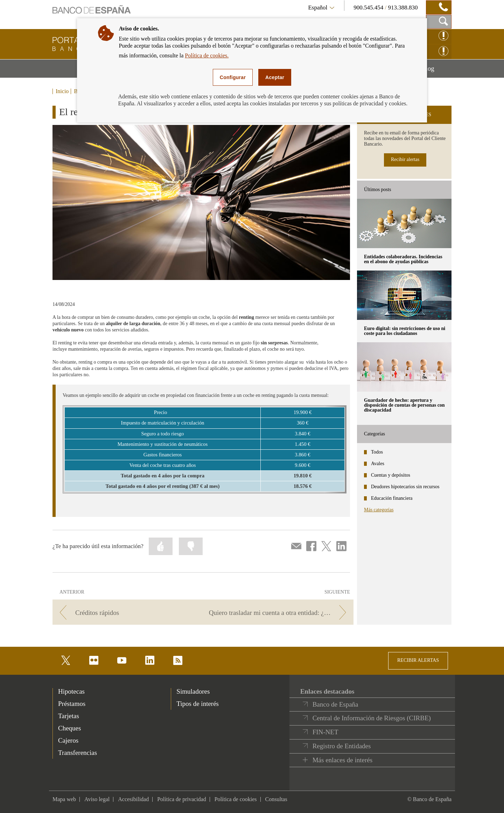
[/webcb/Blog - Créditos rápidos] (127, 613)
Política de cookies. (207, 55)
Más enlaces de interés (342, 760)
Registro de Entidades (342, 746)
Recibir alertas (405, 159)
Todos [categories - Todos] (377, 452)
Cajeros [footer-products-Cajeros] (68, 740)
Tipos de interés (198, 704)
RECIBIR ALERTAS (418, 660)
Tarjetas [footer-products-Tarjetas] (69, 716)
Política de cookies (236, 799)
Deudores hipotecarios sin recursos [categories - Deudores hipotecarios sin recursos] (405, 487)
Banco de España (335, 704)
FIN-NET (325, 732)
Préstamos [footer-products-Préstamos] (72, 704)
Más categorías (379, 510)
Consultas (276, 799)
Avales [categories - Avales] (378, 464)
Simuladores (193, 691)
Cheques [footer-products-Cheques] (69, 728)
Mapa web (64, 799)
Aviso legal (97, 799)
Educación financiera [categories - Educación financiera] (392, 498)
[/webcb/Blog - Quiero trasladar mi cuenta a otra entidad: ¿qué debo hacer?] (279, 613)
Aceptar (275, 77)
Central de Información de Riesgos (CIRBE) (372, 718)
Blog (436, 71)
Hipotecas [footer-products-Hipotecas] (71, 691)
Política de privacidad (182, 799)
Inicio (62, 91)
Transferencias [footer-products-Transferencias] (78, 753)
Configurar (233, 77)
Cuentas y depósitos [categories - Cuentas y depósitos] (391, 475)
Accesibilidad (133, 799)
